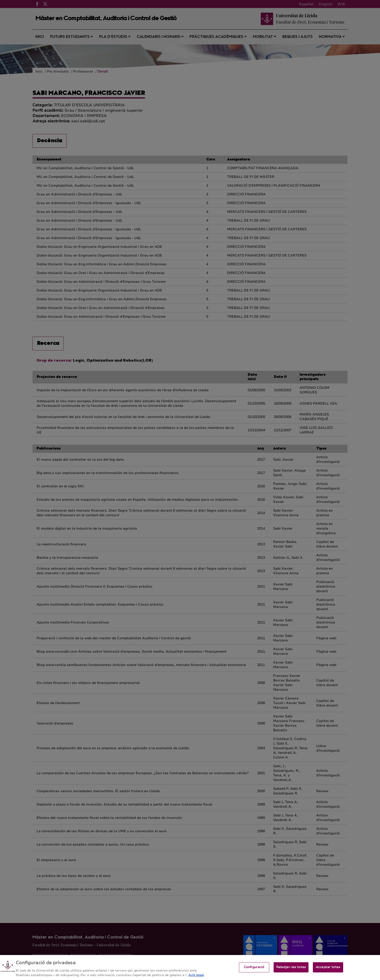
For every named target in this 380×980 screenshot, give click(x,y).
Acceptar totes (328, 970)
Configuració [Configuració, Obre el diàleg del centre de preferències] (254, 970)
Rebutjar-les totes (291, 970)
